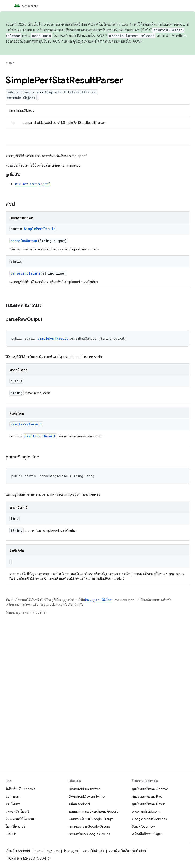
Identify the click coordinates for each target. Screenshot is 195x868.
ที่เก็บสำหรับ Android (21, 789)
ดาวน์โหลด (13, 804)
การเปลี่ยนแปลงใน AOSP (123, 41)
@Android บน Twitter (84, 789)
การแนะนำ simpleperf (32, 184)
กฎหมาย (53, 851)
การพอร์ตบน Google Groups (89, 834)
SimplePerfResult (40, 229)
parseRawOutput (24, 241)
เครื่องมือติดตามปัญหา (147, 834)
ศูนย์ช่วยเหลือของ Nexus (149, 804)
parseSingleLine (25, 273)
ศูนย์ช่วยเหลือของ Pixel (147, 796)
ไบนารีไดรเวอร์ (15, 826)
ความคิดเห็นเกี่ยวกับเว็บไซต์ (127, 851)
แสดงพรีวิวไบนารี (17, 811)
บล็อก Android (79, 804)
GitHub (11, 834)
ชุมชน (39, 851)
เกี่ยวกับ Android (18, 851)
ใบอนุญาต (71, 851)
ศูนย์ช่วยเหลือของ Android (150, 789)
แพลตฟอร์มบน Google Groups (91, 819)
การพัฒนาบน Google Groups (90, 826)
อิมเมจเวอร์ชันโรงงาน (20, 819)
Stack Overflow (143, 826)
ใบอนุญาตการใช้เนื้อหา (99, 600)
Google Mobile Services (149, 819)
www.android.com (146, 811)
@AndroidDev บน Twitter (87, 796)
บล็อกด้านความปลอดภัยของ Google (94, 811)
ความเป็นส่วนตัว (93, 851)
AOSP (10, 63)
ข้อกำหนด (12, 796)
